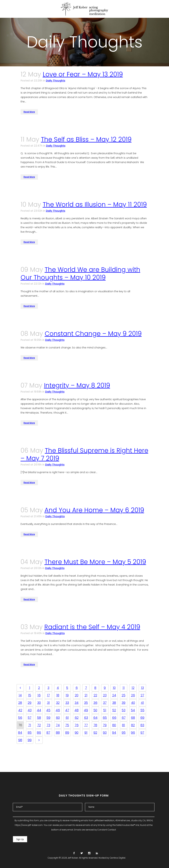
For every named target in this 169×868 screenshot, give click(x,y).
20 (77, 695)
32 (58, 703)
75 (67, 725)
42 (20, 710)
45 (48, 710)
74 (58, 725)
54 (133, 710)
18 (58, 695)
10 (114, 688)
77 (86, 725)
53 (124, 710)
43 (30, 710)
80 (114, 725)
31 (48, 703)
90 (77, 733)
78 (95, 725)
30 (39, 703)
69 (142, 718)
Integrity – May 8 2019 (77, 385)
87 (48, 733)
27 (142, 695)
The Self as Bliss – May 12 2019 (86, 139)
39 (124, 703)
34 (77, 703)
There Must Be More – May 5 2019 (95, 562)
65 (105, 718)
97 (142, 733)
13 (142, 688)
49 (86, 710)
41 (142, 703)
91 (86, 733)
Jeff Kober (73, 858)
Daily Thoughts (56, 81)
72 (39, 725)
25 (124, 695)
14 (20, 695)
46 (58, 710)
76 (77, 725)
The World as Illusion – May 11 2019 (95, 204)
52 (114, 710)
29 (30, 703)
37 (105, 703)
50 (95, 710)
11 (124, 688)
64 (95, 718)
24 (114, 695)
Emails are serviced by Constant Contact (95, 830)
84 (20, 733)
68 (133, 718)
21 (86, 695)
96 (133, 733)
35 (86, 703)
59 (48, 718)
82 (133, 725)
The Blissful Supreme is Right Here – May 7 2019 (84, 454)
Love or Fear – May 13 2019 (83, 74)
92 (95, 733)
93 (105, 733)
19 (67, 695)
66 (114, 718)
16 (39, 695)
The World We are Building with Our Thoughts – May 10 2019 (80, 273)
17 (48, 695)
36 (95, 703)
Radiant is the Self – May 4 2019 (92, 627)
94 (114, 733)
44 (39, 710)
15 (30, 695)
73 (48, 725)
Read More (29, 112)
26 (133, 695)
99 (30, 740)
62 (77, 718)
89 (67, 733)
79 (105, 725)
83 (142, 725)
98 (20, 740)
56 (20, 718)
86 (39, 733)
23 (105, 695)
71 (30, 725)
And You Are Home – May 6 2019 (94, 510)
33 (67, 703)
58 (39, 718)
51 (105, 710)
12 (133, 688)
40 (133, 703)
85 (30, 733)
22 (95, 695)
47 (67, 710)
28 (20, 703)
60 (58, 718)
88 (58, 733)
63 (86, 718)
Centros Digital (118, 858)
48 (77, 710)
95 (124, 733)
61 (67, 718)
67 (124, 718)
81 (124, 725)
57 (30, 718)
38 (114, 703)
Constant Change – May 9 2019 (93, 334)
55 (142, 710)
